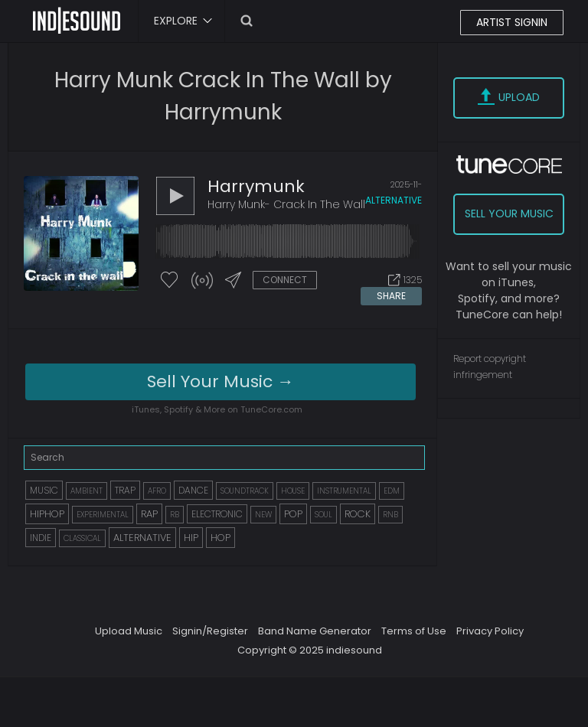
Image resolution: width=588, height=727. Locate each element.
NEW (263, 515)
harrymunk (256, 186)
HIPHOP (47, 514)
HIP (191, 538)
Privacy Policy (490, 631)
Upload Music (129, 631)
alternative (394, 200)
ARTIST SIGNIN (512, 22)
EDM (392, 491)
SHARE (391, 296)
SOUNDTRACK (245, 491)
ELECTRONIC (217, 514)
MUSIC (44, 490)
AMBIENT (87, 491)
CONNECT (285, 280)
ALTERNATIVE (142, 538)
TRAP (125, 490)
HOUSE (293, 491)
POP (293, 514)
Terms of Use (414, 631)
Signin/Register (210, 631)
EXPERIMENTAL (103, 515)
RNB (390, 515)
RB (175, 515)
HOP (220, 538)
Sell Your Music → (220, 381)
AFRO (157, 491)
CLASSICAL (82, 538)
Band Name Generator (315, 631)
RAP (149, 514)
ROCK (358, 514)
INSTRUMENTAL (344, 491)
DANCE (193, 490)
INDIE (41, 538)
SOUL (323, 515)
